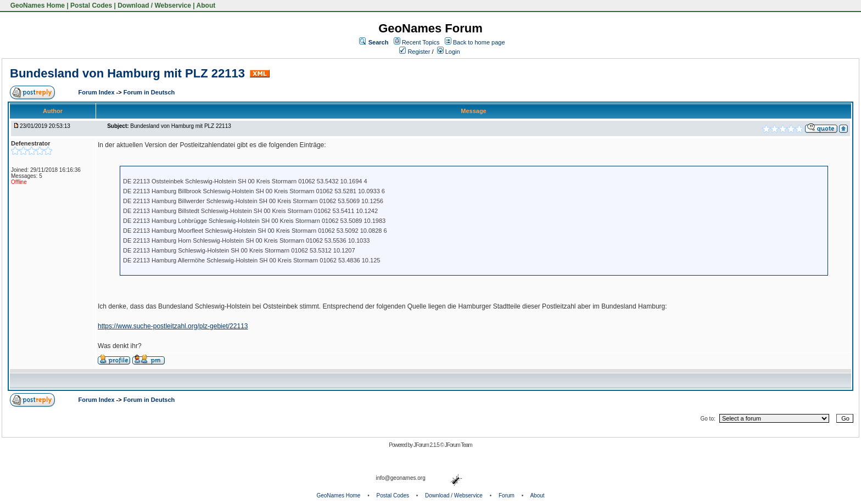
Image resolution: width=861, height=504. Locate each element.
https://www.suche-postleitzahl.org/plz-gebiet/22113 (173, 326)
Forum (507, 495)
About (206, 5)
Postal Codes (91, 5)
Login (449, 52)
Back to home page (479, 42)
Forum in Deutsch (149, 92)
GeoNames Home (37, 5)
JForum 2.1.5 (427, 445)
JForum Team (459, 445)
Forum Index (97, 92)
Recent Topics (421, 42)
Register (415, 52)
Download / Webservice (154, 5)
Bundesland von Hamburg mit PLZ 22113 (127, 73)
